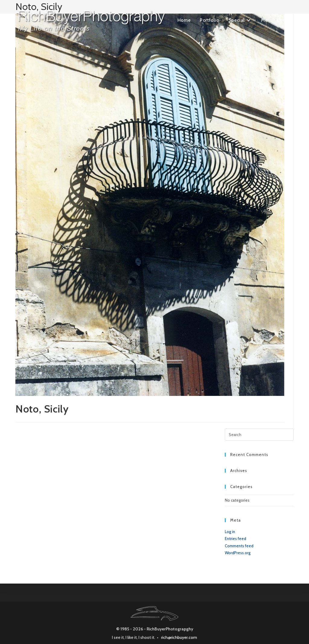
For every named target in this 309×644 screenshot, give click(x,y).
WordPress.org (238, 553)
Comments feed (239, 546)
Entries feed (236, 539)
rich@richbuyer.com (179, 637)
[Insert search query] (259, 435)
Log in (230, 532)
